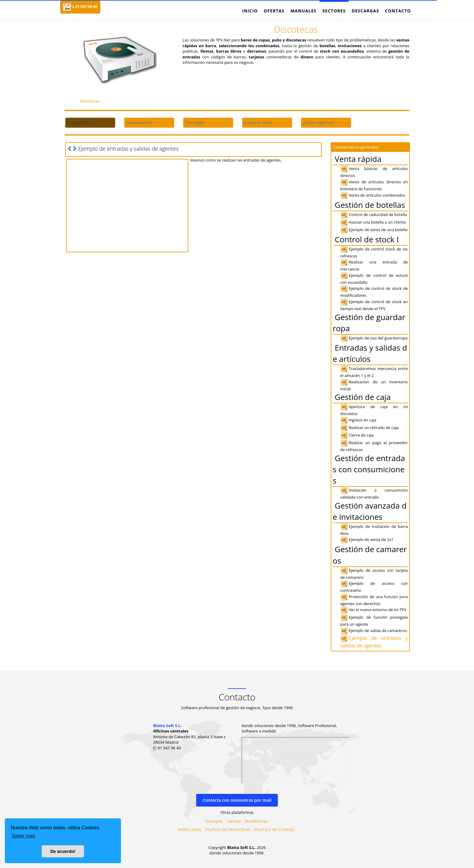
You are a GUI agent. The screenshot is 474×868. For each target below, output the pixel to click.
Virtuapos (214, 821)
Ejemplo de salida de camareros (374, 631)
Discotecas (90, 101)
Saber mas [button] (23, 836)
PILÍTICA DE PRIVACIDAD (228, 830)
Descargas (365, 11)
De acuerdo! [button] (63, 851)
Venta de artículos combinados (373, 195)
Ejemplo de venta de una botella (374, 230)
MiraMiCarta (256, 821)
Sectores (334, 11)
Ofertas (274, 11)
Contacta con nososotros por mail (237, 800)
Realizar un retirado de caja (370, 427)
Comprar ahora (258, 123)
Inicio (250, 11)
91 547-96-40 (84, 7)
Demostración (139, 123)
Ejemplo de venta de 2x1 (367, 539)
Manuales (304, 11)
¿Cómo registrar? (319, 123)
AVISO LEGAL (190, 830)
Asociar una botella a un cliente (373, 222)
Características (81, 123)
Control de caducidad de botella (374, 215)
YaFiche (234, 821)
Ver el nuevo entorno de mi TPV (373, 610)
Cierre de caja (357, 435)
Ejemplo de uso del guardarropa (374, 338)
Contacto (398, 11)
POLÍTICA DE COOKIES (274, 830)
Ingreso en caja (358, 420)
